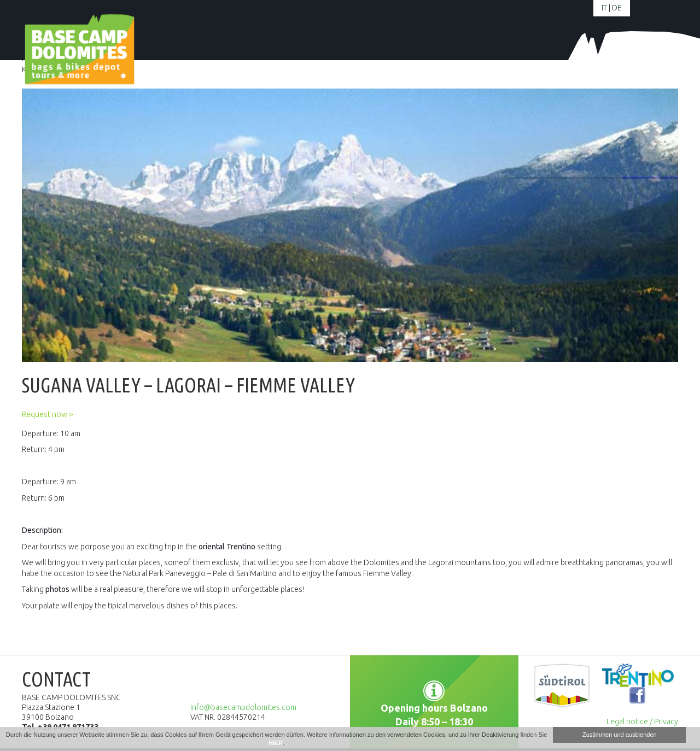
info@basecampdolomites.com (243, 707)
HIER (276, 743)
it (604, 8)
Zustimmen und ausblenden (620, 735)
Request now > (48, 414)
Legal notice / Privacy (642, 721)
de (617, 8)
